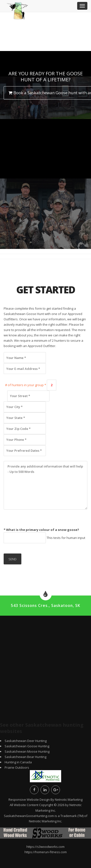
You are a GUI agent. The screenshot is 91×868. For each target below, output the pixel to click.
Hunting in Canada (18, 762)
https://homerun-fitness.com (46, 852)
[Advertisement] (45, 184)
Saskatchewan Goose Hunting (27, 746)
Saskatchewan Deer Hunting (26, 741)
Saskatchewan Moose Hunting (27, 751)
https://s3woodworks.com (45, 847)
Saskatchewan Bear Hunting (25, 757)
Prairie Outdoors (17, 767)
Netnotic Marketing (69, 800)
